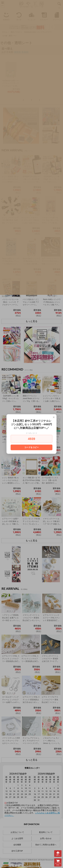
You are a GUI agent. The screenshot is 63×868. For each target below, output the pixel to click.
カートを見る (58, 862)
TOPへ (58, 853)
